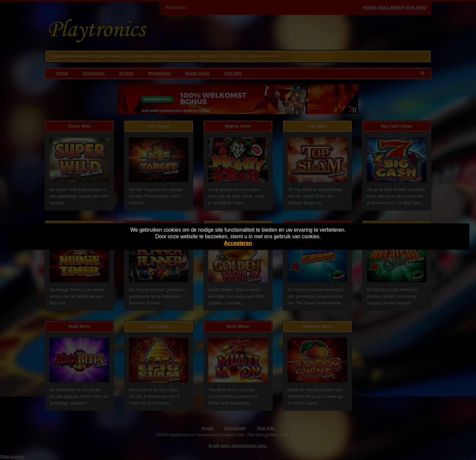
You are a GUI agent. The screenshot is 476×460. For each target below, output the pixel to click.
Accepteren (238, 243)
